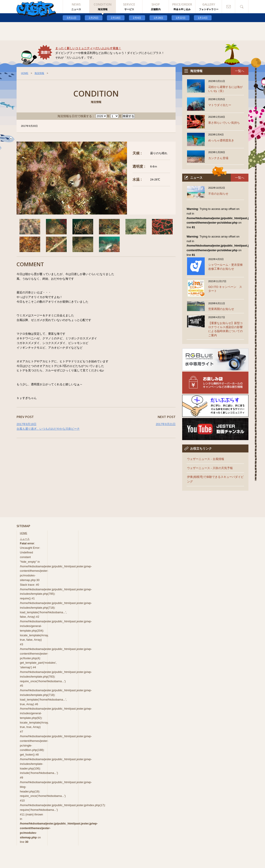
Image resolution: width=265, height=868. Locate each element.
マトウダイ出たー (220, 105)
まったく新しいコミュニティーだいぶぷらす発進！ (88, 48)
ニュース (25, 539)
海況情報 (39, 73)
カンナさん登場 (218, 158)
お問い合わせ (229, 7)
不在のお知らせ (218, 194)
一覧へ (240, 71)
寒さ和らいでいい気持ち (224, 123)
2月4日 (137, 18)
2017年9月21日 (166, 424)
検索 (242, 7)
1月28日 (158, 18)
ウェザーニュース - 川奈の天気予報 (210, 468)
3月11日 (72, 18)
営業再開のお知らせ (221, 309)
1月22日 (180, 18)
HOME (25, 73)
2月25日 (94, 18)
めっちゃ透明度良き (221, 140)
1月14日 (203, 18)
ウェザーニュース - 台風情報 (206, 459)
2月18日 (116, 18)
